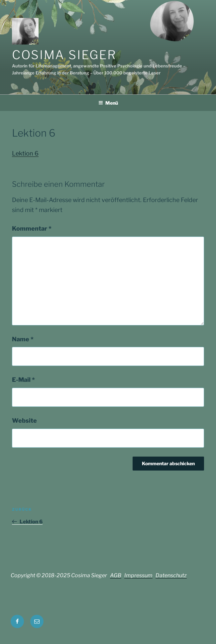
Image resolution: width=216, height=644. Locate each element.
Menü (108, 103)
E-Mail (23, 380)
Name (23, 339)
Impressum (138, 575)
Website (24, 421)
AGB (116, 575)
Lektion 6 (25, 153)
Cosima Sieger (64, 55)
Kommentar (32, 228)
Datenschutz (171, 575)
